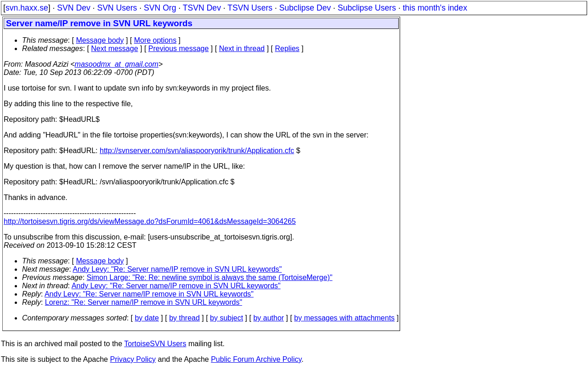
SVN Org (160, 8)
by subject (226, 318)
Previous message (179, 49)
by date (147, 318)
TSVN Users (250, 8)
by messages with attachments (344, 318)
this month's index (435, 8)
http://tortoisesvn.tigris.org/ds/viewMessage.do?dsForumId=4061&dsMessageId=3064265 (150, 221)
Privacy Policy (133, 359)
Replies (287, 49)
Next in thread (242, 49)
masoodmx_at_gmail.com (117, 64)
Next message (114, 49)
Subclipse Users (367, 8)
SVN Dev (73, 8)
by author (269, 318)
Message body (100, 40)
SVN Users (117, 8)
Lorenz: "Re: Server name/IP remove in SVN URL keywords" (144, 302)
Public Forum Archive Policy (256, 359)
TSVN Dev (202, 8)
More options (155, 40)
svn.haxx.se (27, 8)
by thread (184, 318)
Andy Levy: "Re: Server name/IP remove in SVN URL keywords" (177, 269)
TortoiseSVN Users (155, 344)
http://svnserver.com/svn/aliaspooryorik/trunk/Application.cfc (197, 151)
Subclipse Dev (305, 8)
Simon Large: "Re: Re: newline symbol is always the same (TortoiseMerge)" (210, 277)
